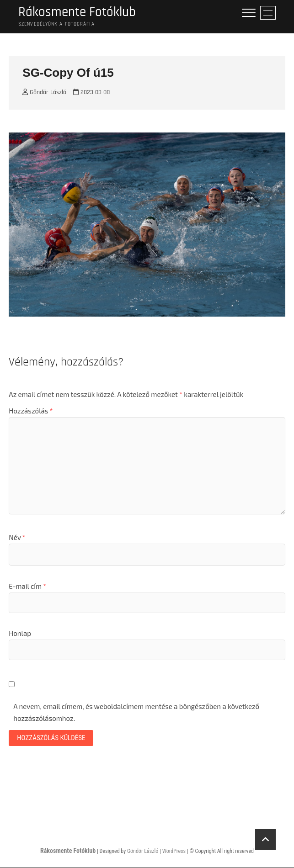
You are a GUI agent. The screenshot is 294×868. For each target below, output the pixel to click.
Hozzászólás (31, 412)
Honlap (20, 634)
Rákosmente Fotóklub (78, 13)
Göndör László (44, 93)
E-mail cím (27, 587)
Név (17, 538)
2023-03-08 (91, 93)
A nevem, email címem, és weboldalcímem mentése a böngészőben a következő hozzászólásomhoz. (136, 713)
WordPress (174, 852)
